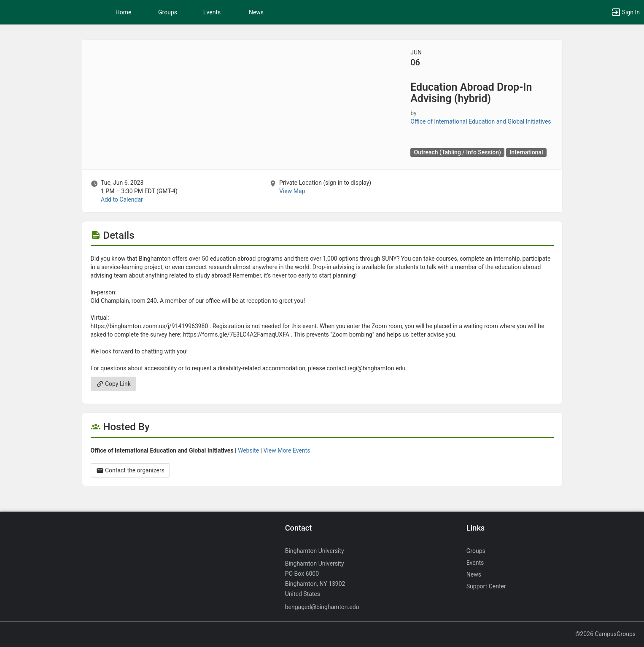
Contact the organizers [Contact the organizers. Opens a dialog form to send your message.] (131, 470)
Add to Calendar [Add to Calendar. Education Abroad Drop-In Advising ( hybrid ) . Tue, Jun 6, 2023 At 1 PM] (122, 199)
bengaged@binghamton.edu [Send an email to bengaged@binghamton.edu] (322, 607)
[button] (625, 12)
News (256, 12)
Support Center (486, 586)
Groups (168, 12)
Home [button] (124, 12)
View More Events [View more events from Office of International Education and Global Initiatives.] (287, 450)
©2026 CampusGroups (605, 634)
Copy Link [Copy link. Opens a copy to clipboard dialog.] (113, 384)
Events (212, 12)
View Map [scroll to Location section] (292, 191)
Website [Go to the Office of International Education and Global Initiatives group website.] (248, 450)
